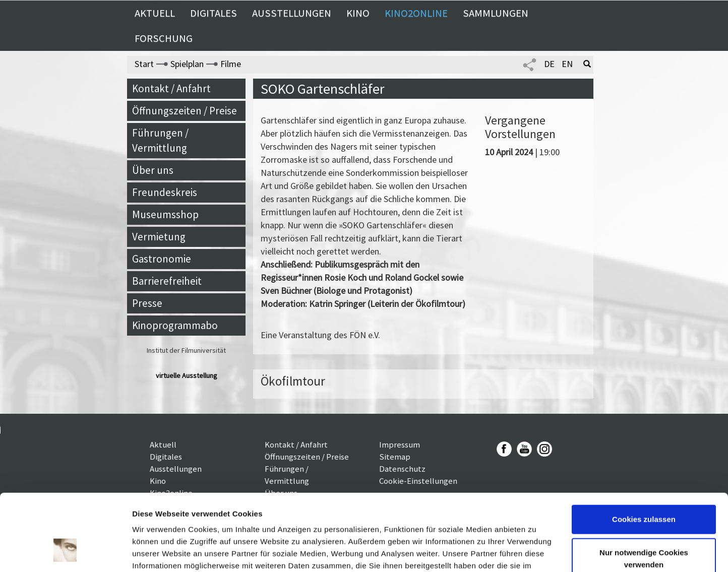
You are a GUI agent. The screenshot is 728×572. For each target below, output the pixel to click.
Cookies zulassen (644, 454)
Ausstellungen (292, 13)
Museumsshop (165, 214)
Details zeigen (158, 552)
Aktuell (155, 13)
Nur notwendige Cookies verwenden (644, 493)
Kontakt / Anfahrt (171, 88)
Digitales (214, 13)
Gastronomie (162, 259)
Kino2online (416, 13)
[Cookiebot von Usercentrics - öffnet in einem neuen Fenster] (65, 552)
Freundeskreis (165, 192)
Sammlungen (496, 13)
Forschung (164, 38)
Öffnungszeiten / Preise (185, 111)
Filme (231, 64)
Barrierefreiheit (167, 281)
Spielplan (187, 64)
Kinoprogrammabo (175, 325)
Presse (147, 303)
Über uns (153, 170)
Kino (358, 13)
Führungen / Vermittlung (160, 140)
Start (144, 64)
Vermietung (159, 237)
